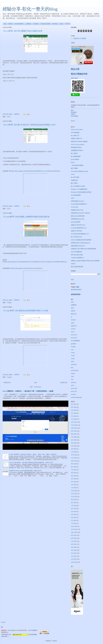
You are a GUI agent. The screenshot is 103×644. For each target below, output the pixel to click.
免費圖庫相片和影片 (77, 150)
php (72, 368)
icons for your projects (78, 144)
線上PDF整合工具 (76, 237)
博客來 (73, 114)
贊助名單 (10, 24)
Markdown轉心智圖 (77, 255)
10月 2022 (74, 532)
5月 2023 (74, 512)
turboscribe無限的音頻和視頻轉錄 (81, 240)
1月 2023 (74, 523)
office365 (74, 365)
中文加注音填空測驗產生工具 (80, 234)
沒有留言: (17, 114)
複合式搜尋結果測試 (77, 267)
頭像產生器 (74, 180)
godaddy (74, 344)
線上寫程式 (74, 153)
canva (73, 174)
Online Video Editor (77, 130)
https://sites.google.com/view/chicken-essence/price (27, 268)
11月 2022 (74, 529)
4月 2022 (74, 550)
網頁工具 (74, 314)
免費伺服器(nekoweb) (78, 219)
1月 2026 (74, 419)
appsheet (74, 326)
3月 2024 (74, 482)
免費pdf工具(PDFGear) (78, 225)
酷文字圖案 (74, 168)
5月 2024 (74, 476)
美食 (72, 308)
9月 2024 (74, 464)
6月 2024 (74, 473)
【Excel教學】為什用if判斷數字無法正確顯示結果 (22, 31)
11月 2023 (74, 494)
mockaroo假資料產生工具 (79, 228)
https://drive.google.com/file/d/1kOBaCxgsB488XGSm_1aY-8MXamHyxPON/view (36, 171)
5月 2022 (74, 547)
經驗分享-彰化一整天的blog (30, 9)
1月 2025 (74, 452)
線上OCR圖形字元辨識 (78, 186)
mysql (73, 356)
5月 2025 (74, 443)
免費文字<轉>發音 (77, 231)
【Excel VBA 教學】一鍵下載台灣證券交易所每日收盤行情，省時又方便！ (31, 463)
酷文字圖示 (74, 183)
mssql (73, 353)
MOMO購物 (75, 116)
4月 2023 (74, 514)
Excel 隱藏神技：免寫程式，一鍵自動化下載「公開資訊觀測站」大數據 (28, 391)
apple (73, 323)
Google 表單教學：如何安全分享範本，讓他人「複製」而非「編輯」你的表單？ (33, 454)
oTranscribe (75, 207)
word (72, 385)
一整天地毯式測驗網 (77, 165)
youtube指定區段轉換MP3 (79, 204)
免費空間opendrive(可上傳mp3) (80, 213)
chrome (73, 329)
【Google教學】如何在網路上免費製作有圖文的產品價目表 (26, 217)
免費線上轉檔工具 (76, 138)
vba (72, 379)
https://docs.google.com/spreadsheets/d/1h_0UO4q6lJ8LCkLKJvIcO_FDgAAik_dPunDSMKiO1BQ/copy (36, 262)
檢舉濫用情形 (76, 294)
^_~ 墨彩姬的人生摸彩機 (78, 38)
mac (72, 350)
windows (74, 382)
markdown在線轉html (77, 258)
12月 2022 (74, 526)
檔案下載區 (55, 24)
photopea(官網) (76, 222)
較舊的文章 (64, 383)
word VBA (74, 388)
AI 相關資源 (28, 24)
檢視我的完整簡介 (76, 290)
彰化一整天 (76, 287)
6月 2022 (74, 544)
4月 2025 (74, 446)
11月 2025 (74, 425)
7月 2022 (74, 541)
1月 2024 (74, 488)
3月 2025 (74, 449)
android (73, 320)
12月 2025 (74, 422)
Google (9, 303)
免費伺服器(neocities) (78, 201)
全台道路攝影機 (76, 195)
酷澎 (72, 110)
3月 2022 (74, 553)
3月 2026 (74, 413)
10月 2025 (74, 428)
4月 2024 (74, 479)
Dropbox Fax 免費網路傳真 (79, 189)
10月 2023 (74, 497)
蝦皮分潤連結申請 (79, 74)
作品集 (61, 24)
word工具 (74, 391)
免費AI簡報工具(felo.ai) (78, 246)
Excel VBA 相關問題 (19, 24)
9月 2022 (74, 535)
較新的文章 (7, 383)
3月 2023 (74, 517)
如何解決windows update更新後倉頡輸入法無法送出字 (25, 471)
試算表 (73, 311)
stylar (73, 198)
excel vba (74, 335)
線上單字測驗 (75, 177)
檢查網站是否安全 (76, 147)
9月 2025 (74, 431)
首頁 (5, 24)
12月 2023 (74, 491)
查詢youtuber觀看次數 (78, 216)
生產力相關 (36, 24)
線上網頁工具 (75, 136)
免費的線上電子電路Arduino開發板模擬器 (84, 249)
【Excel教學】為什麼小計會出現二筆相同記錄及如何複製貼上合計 (29, 125)
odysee (73, 264)
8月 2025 (74, 434)
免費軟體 (74, 305)
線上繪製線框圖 (76, 156)
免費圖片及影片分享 (77, 210)
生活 (72, 302)
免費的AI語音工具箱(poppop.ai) (80, 243)
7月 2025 (74, 437)
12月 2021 (74, 562)
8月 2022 (74, 538)
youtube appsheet (76, 397)
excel (9, 117)
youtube (73, 394)
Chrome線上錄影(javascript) (79, 171)
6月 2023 (74, 509)
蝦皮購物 (74, 112)
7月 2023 (74, 506)
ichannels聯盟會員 (77, 252)
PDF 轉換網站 (75, 133)
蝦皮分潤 (75, 69)
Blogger (55, 641)
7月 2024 (74, 470)
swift (72, 376)
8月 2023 (74, 503)
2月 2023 (74, 520)
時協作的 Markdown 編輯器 (79, 141)
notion (73, 359)
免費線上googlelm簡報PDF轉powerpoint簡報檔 (85, 261)
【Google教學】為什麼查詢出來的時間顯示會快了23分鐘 (25, 311)
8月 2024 (74, 467)
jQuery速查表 (75, 159)
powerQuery (75, 371)
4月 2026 (74, 410)
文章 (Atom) (38, 387)
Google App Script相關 (45, 24)
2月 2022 (74, 556)
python (73, 374)
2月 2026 (74, 416)
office (73, 362)
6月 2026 (74, 404)
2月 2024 (74, 485)
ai (72, 317)
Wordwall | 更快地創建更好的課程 (81, 192)
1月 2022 (74, 559)
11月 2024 (74, 458)
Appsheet (67, 24)
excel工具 (74, 338)
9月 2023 (74, 500)
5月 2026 (74, 407)
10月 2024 (74, 461)
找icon (73, 162)
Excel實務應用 (75, 341)
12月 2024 (74, 455)
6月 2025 (74, 440)
